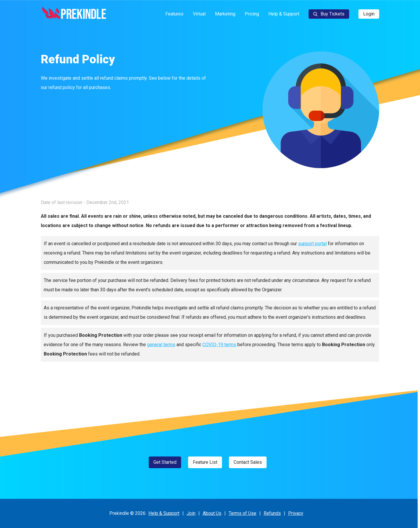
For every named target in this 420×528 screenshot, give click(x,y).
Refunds (272, 513)
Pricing (252, 14)
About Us (212, 513)
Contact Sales (248, 462)
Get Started (165, 462)
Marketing (225, 14)
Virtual (199, 14)
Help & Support (284, 14)
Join (191, 513)
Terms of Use (243, 513)
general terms (161, 345)
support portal (312, 244)
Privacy (296, 513)
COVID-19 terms (219, 345)
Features (174, 14)
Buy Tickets (329, 14)
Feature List (205, 462)
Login (369, 14)
